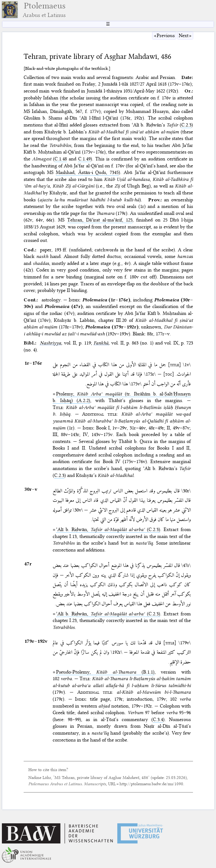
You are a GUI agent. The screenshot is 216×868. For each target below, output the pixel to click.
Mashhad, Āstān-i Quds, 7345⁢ (87, 172)
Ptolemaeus (44, 10)
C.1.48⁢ (61, 159)
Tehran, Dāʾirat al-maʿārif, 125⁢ (100, 220)
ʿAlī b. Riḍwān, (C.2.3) (108, 529)
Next (184, 36)
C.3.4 (158, 720)
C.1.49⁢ (84, 159)
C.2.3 (186, 125)
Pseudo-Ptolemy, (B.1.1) (105, 672)
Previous (166, 36)
